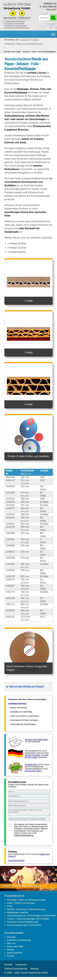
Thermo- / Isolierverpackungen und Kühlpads (28, 919)
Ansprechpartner (15, 953)
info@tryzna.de (24, 18)
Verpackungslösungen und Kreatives (24, 925)
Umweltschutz (31, 764)
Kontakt (10, 956)
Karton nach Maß (15, 946)
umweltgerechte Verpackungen (17, 28)
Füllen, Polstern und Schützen (21, 903)
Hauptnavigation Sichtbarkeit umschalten (53, 33)
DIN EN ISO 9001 (33, 755)
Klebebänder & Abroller (18, 913)
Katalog (10, 950)
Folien (10, 906)
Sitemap (34, 969)
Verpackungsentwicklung (15, 21)
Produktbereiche (14, 896)
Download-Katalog (16, 860)
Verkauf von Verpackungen (16, 26)
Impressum (51, 10)
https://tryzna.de (10, 18)
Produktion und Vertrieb (15, 24)
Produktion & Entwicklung (19, 940)
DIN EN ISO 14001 (37, 756)
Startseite (11, 937)
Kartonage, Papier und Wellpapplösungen (26, 900)
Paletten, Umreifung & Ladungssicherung (26, 909)
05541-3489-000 (49, 7)
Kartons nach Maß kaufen (37, 739)
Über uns (11, 943)
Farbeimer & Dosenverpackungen (23, 922)
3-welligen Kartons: (17, 703)
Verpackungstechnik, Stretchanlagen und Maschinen (31, 916)
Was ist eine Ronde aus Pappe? (27, 686)
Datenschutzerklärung (24, 835)
